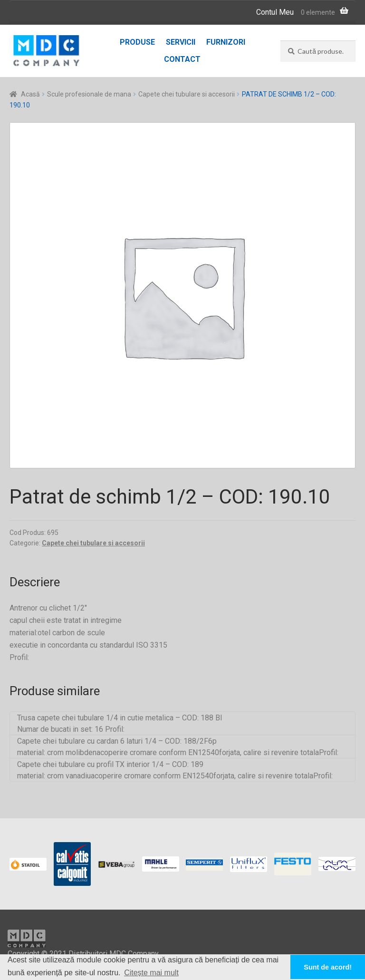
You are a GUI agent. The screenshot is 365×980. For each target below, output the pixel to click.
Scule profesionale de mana (89, 94)
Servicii (181, 42)
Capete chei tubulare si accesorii (187, 94)
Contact (182, 59)
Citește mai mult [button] (151, 973)
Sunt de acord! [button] (328, 967)
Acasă (30, 94)
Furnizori (226, 42)
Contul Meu (275, 12)
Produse (137, 42)
